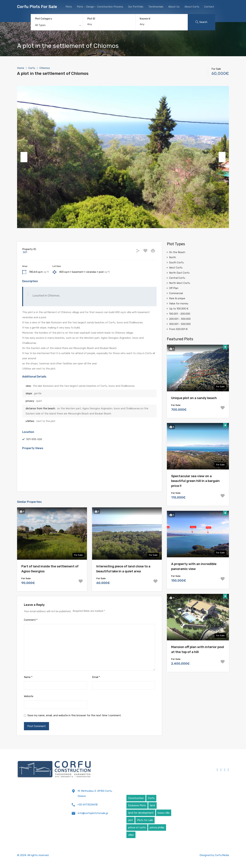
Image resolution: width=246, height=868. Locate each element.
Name (28, 677)
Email (96, 677)
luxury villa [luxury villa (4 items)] (164, 813)
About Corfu (192, 7)
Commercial (176, 293)
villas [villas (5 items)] (131, 835)
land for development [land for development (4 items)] (141, 813)
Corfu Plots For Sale (37, 7)
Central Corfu (177, 278)
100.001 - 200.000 (180, 314)
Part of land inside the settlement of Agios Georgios (50, 569)
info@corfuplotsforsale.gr (93, 813)
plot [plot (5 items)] (131, 820)
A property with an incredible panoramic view (194, 566)
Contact (209, 7)
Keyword (145, 19)
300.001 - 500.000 (180, 324)
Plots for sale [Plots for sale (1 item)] (145, 820)
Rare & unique (177, 298)
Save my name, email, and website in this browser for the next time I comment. (74, 715)
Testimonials (156, 7)
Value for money (179, 304)
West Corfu (176, 268)
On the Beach (177, 252)
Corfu (32, 68)
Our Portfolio (136, 7)
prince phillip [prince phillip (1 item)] (157, 827)
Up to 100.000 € (179, 309)
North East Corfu (179, 273)
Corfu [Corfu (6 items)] (151, 798)
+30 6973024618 (87, 805)
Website (29, 696)
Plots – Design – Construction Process (100, 7)
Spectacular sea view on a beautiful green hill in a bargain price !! (195, 481)
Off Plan (174, 288)
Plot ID (91, 19)
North (173, 257)
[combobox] (57, 26)
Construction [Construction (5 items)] (136, 798)
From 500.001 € (178, 329)
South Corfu (176, 263)
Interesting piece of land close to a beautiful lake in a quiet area (123, 569)
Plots (69, 7)
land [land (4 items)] (152, 805)
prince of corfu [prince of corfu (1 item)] (137, 827)
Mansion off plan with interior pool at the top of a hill (198, 649)
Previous (24, 157)
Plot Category (43, 19)
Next (222, 157)
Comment (31, 620)
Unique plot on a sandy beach (194, 398)
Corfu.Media (222, 855)
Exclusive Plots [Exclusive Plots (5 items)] (137, 805)
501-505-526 (34, 439)
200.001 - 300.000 (180, 319)
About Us (174, 7)
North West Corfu (180, 283)
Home (21, 68)
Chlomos (45, 68)
